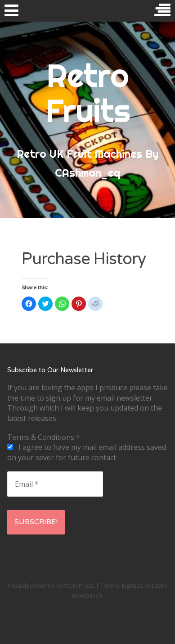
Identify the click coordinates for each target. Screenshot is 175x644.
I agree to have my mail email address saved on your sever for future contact (87, 452)
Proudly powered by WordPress (51, 585)
